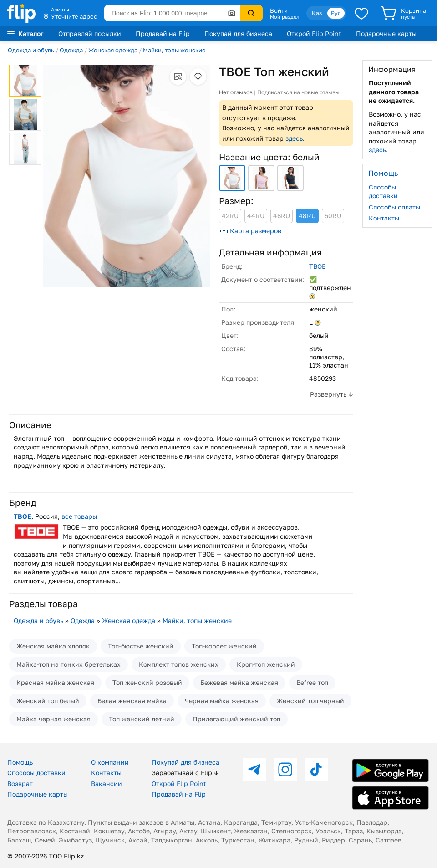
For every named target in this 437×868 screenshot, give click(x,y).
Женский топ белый (48, 701)
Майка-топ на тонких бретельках (69, 664)
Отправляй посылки (90, 33)
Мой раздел (285, 17)
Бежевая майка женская (239, 682)
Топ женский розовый (147, 682)
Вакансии (107, 784)
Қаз (317, 13)
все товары (79, 516)
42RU (230, 216)
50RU (333, 216)
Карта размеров (250, 231)
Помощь (20, 762)
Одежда (71, 50)
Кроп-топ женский (266, 664)
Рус (336, 13)
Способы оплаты (394, 207)
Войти (279, 10)
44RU (256, 216)
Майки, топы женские (174, 50)
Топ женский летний (142, 719)
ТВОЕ (318, 266)
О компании (110, 762)
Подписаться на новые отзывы (298, 92)
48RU (307, 216)
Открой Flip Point (314, 33)
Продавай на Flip (163, 33)
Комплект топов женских (179, 664)
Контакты (384, 218)
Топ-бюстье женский (141, 646)
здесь (294, 138)
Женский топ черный (310, 701)
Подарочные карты (386, 33)
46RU (282, 216)
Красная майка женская (55, 682)
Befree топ (312, 682)
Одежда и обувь (31, 50)
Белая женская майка (132, 701)
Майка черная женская (53, 719)
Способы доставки (383, 191)
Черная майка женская (222, 701)
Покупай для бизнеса (238, 33)
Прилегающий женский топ (236, 719)
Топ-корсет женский (224, 646)
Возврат (20, 784)
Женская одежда (113, 50)
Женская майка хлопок (53, 646)
